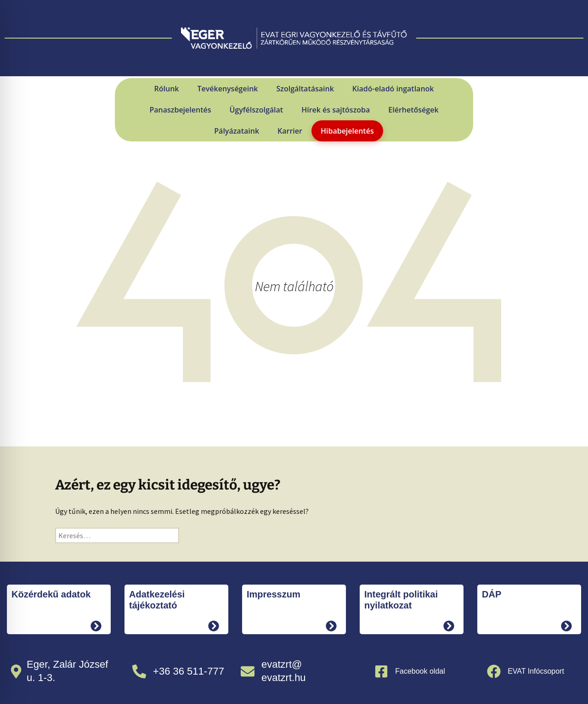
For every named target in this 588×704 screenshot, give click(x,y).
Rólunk (167, 89)
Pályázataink (237, 131)
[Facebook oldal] (381, 671)
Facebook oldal (420, 671)
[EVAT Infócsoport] (494, 671)
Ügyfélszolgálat (256, 110)
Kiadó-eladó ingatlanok (393, 89)
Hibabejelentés (347, 131)
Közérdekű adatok (51, 594)
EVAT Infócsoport (536, 671)
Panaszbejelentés (180, 110)
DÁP (492, 594)
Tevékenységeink (227, 89)
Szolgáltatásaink (305, 89)
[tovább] (96, 626)
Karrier (290, 131)
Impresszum (274, 594)
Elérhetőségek (413, 110)
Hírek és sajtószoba (336, 110)
